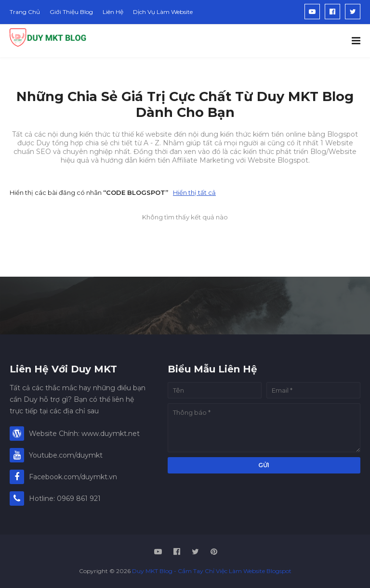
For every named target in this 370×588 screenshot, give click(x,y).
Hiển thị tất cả (194, 192)
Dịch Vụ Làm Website (163, 12)
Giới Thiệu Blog (71, 12)
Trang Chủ (25, 12)
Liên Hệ (113, 12)
